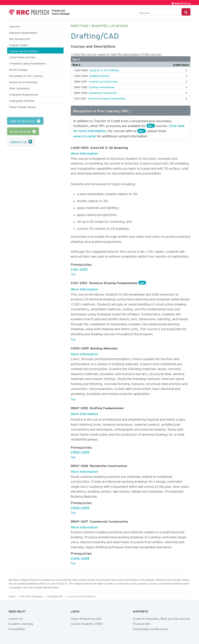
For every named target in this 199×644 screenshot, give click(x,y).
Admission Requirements (23, 32)
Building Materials (99, 75)
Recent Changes (18, 69)
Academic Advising (21, 623)
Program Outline (18, 45)
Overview (14, 26)
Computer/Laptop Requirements (27, 63)
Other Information (19, 88)
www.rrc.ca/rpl (85, 135)
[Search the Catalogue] (159, 12)
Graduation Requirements (24, 94)
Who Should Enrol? (20, 38)
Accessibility (17, 628)
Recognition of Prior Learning (26, 75)
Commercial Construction (103, 81)
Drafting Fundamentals (102, 87)
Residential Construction (103, 92)
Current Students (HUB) (87, 623)
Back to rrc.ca (181, 3)
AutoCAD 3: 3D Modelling (104, 70)
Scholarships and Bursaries (150, 628)
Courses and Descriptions (24, 51)
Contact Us (16, 618)
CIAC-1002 (79, 269)
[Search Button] (186, 12)
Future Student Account (86, 618)
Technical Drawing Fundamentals (107, 98)
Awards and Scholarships (23, 82)
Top (73, 274)
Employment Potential (22, 100)
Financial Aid (141, 623)
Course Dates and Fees (22, 57)
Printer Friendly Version (22, 107)
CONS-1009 (80, 452)
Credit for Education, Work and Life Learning (161, 618)
